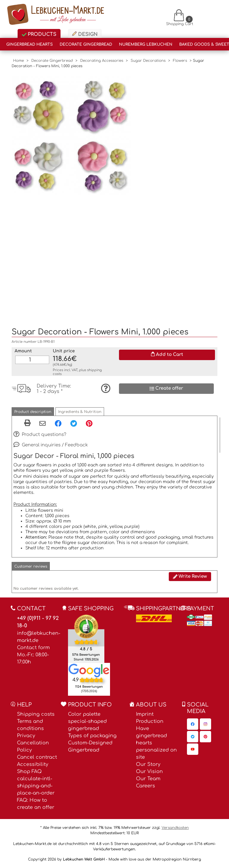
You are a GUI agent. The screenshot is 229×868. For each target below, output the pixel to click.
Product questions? (40, 435)
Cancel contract (37, 757)
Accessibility (33, 764)
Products (39, 34)
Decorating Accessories (102, 61)
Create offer (166, 388)
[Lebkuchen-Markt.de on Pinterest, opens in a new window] (205, 737)
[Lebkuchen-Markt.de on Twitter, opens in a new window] (193, 737)
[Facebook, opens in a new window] (58, 423)
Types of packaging (92, 736)
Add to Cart (167, 354)
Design (85, 34)
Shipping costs (36, 714)
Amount (23, 351)
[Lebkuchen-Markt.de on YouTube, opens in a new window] (193, 749)
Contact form (33, 648)
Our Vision (149, 772)
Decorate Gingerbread (86, 44)
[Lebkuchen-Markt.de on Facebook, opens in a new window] (193, 724)
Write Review (190, 576)
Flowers (180, 61)
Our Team (148, 779)
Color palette (84, 714)
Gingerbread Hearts (30, 44)
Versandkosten (175, 828)
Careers (146, 786)
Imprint (145, 714)
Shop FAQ (29, 772)
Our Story (148, 764)
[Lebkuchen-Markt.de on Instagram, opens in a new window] (205, 724)
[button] (33, 412)
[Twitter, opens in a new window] (74, 423)
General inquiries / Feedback (51, 445)
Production (150, 721)
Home (18, 61)
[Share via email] (42, 424)
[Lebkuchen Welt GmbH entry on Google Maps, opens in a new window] (89, 670)
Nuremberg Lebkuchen (146, 44)
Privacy (26, 736)
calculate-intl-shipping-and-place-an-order (36, 786)
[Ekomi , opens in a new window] (86, 638)
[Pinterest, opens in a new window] (89, 423)
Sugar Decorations (148, 61)
